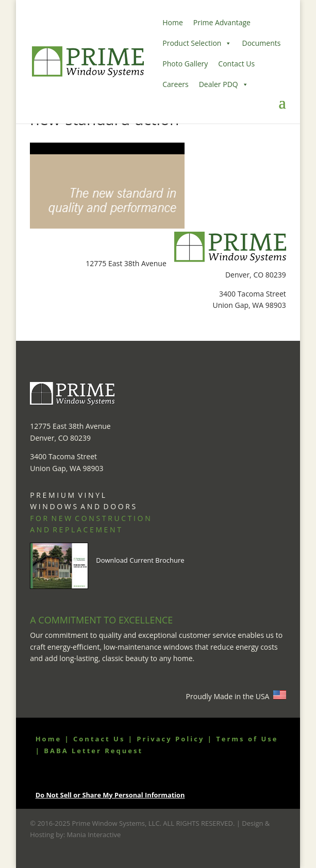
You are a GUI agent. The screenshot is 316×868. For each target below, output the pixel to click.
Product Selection (197, 43)
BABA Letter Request (93, 751)
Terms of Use (247, 739)
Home (173, 22)
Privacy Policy (170, 739)
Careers (175, 84)
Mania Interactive (94, 835)
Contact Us (236, 64)
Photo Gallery (185, 64)
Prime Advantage (222, 22)
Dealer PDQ (224, 84)
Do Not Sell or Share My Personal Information (110, 795)
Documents (261, 43)
